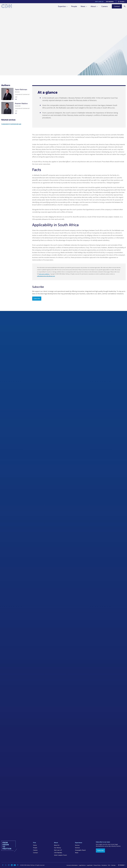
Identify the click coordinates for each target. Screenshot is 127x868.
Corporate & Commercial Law (11, 124)
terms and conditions (44, 274)
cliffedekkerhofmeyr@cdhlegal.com (46, 276)
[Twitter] (6, 865)
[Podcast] (18, 865)
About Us (57, 845)
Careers (105, 6)
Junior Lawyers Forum (60, 855)
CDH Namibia (110, 2)
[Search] (125, 6)
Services (77, 848)
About (93, 6)
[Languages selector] (122, 2)
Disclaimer (104, 865)
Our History (57, 848)
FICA (109, 865)
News (83, 6)
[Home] (7, 6)
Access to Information (72, 865)
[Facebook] (3, 865)
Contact (35, 853)
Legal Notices (82, 865)
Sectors (77, 845)
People (74, 6)
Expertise (62, 6)
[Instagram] (9, 865)
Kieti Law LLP (99, 2)
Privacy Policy (97, 865)
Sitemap (113, 865)
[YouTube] (15, 865)
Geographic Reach (80, 850)
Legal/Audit (90, 865)
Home (35, 845)
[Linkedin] (12, 865)
